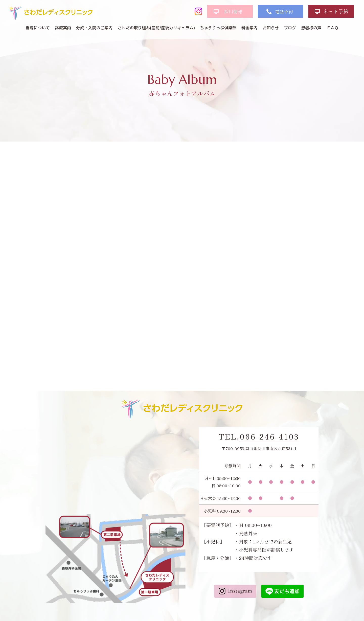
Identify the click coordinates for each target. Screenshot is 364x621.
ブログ (290, 28)
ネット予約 (336, 11)
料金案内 (249, 28)
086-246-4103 (269, 436)
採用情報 (233, 11)
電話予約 (284, 11)
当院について (38, 28)
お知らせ (271, 28)
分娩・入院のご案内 (94, 28)
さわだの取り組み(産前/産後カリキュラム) (156, 28)
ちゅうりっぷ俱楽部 (218, 28)
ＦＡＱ (332, 28)
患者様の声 (311, 28)
